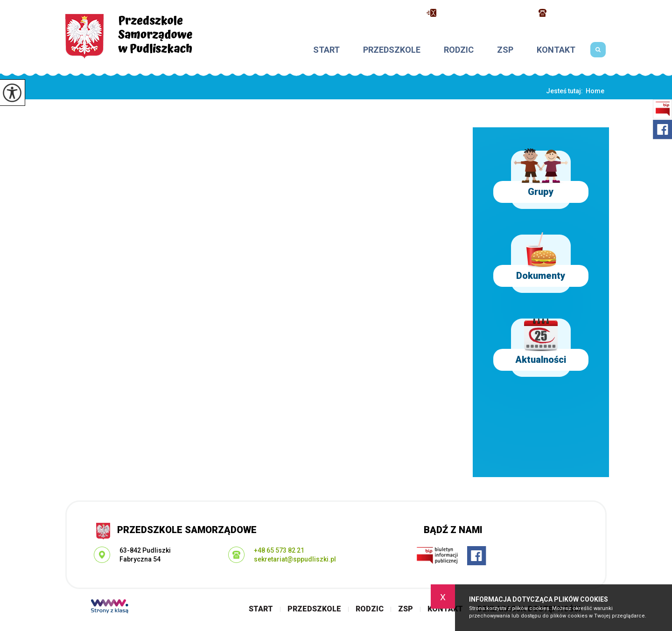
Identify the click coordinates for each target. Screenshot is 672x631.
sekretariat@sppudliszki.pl (478, 13)
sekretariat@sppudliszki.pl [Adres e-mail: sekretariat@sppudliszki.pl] (295, 559)
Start (326, 50)
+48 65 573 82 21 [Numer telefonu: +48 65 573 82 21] (279, 550)
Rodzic (459, 50)
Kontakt (556, 50)
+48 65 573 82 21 (574, 13)
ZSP (505, 50)
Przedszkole (392, 50)
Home (595, 91)
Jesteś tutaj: (566, 91)
